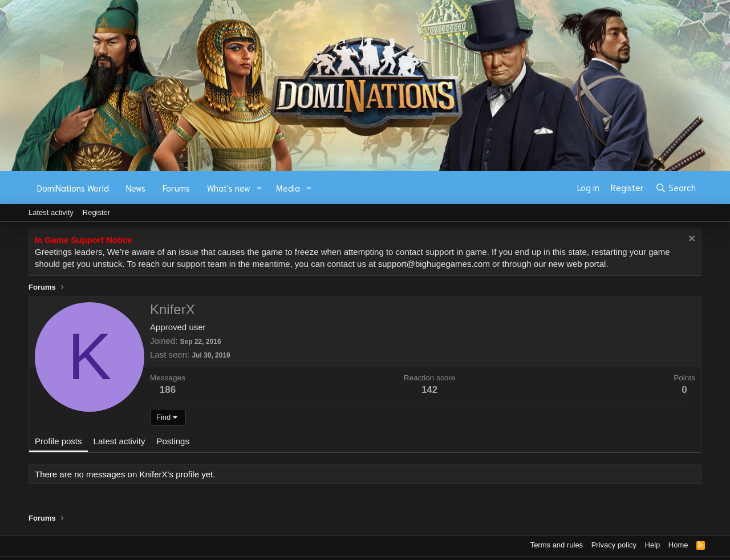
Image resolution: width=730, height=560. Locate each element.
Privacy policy (614, 545)
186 (168, 390)
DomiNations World (73, 188)
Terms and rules (557, 545)
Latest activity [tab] (119, 441)
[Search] (676, 188)
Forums (176, 188)
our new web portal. (571, 264)
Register (96, 212)
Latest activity (51, 212)
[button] (259, 188)
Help (653, 545)
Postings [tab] (173, 441)
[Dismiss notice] (690, 240)
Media (288, 188)
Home (678, 545)
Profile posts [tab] (58, 441)
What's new (229, 188)
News (136, 188)
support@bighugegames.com (434, 264)
